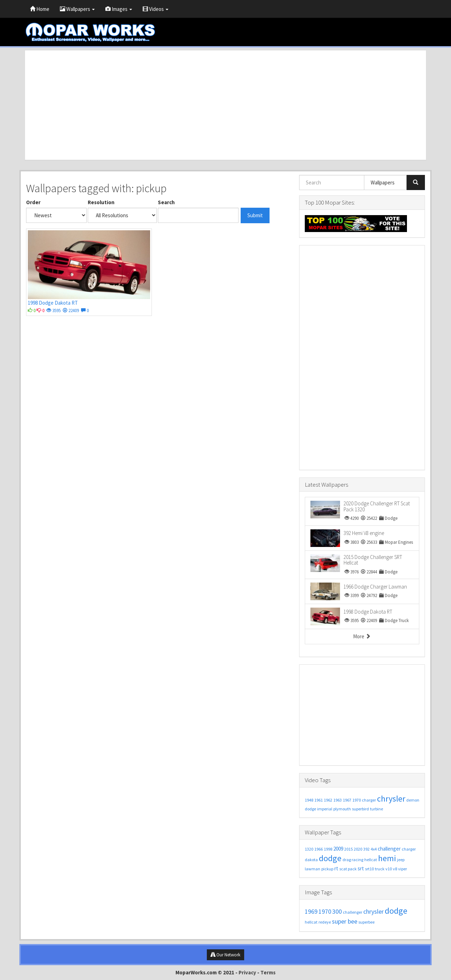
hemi (387, 858)
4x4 (374, 849)
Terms (268, 972)
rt (336, 868)
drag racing (353, 860)
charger (369, 800)
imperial (325, 809)
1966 (319, 849)
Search (166, 202)
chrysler (391, 799)
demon (413, 800)
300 (337, 911)
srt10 (369, 869)
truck (380, 869)
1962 (328, 800)
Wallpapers (77, 9)
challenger (389, 849)
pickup (327, 869)
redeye (325, 922)
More (362, 636)
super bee (345, 921)
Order (33, 202)
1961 (319, 800)
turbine (376, 809)
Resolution (101, 202)
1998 (328, 849)
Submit (255, 215)
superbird (360, 809)
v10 (389, 869)
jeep (401, 860)
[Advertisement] (225, 105)
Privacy (247, 972)
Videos (156, 9)
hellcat (371, 860)
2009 (338, 849)
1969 (311, 911)
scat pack (348, 869)
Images (119, 9)
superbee (366, 922)
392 (366, 849)
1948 (309, 800)
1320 (309, 849)
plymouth (342, 809)
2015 (348, 849)
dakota (311, 860)
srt (361, 868)
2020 (358, 849)
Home (40, 9)
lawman (313, 869)
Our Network (225, 955)
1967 (347, 800)
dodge (310, 809)
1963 (338, 800)
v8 (395, 869)
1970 (357, 800)
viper (403, 869)
